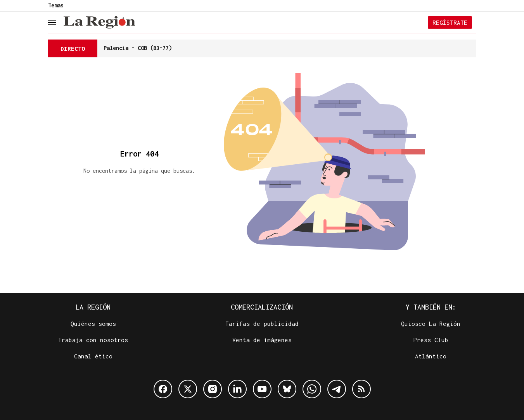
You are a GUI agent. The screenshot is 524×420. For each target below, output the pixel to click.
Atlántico (431, 356)
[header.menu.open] (58, 22)
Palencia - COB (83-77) (138, 48)
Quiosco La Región (431, 324)
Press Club (431, 340)
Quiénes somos (93, 324)
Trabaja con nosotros (93, 340)
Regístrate (450, 22)
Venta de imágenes (262, 340)
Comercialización (262, 307)
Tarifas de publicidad (262, 324)
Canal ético (93, 356)
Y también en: (431, 307)
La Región (93, 307)
